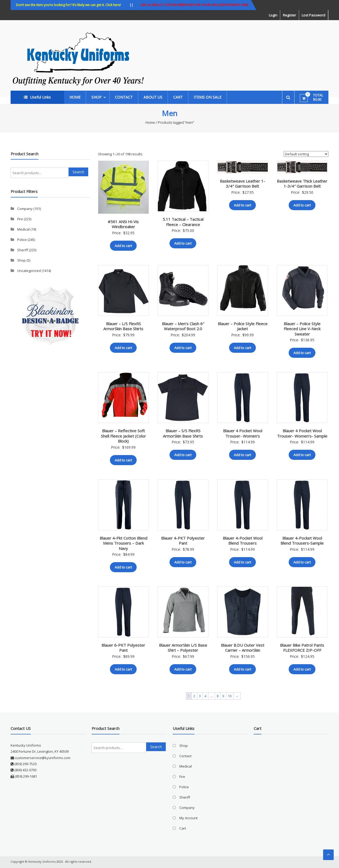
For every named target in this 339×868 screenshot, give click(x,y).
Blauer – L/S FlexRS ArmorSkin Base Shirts (123, 326)
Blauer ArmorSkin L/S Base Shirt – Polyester (183, 648)
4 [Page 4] (205, 696)
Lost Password (313, 15)
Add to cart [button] (123, 246)
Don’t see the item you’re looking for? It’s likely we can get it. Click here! (68, 5)
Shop (96, 97)
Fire (20, 219)
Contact (124, 97)
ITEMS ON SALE (208, 97)
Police (22, 240)
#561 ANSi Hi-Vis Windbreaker (123, 224)
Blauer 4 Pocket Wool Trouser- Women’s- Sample (302, 433)
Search (78, 172)
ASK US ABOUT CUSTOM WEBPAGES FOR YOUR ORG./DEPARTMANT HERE (194, 5)
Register (289, 15)
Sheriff (23, 250)
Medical (23, 229)
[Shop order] (306, 154)
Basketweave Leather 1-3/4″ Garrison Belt (242, 184)
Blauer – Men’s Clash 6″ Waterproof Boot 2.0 (183, 326)
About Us (153, 97)
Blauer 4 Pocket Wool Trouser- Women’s (243, 433)
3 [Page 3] (200, 696)
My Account (188, 818)
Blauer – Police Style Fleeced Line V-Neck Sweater (302, 329)
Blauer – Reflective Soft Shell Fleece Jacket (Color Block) (123, 436)
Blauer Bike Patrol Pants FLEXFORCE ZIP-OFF (302, 648)
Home (75, 97)
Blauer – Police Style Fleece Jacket (243, 326)
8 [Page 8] (218, 696)
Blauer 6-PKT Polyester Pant (123, 648)
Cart (178, 97)
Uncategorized (29, 271)
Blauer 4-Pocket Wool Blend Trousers (243, 541)
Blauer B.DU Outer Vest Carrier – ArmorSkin (243, 648)
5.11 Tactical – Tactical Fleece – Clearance (183, 222)
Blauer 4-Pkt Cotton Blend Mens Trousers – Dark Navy (123, 543)
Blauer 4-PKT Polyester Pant (183, 541)
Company (25, 209)
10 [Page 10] (230, 696)
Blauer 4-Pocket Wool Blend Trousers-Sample (302, 541)
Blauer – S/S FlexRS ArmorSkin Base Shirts (183, 433)
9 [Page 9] (223, 696)
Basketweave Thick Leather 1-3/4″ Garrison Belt (302, 184)
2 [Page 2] (194, 696)
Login (273, 15)
